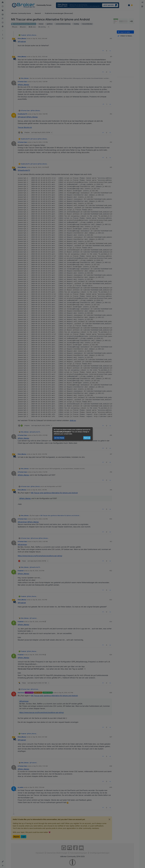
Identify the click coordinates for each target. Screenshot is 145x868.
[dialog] (72, 434)
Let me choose (59, 438)
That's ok (87, 438)
